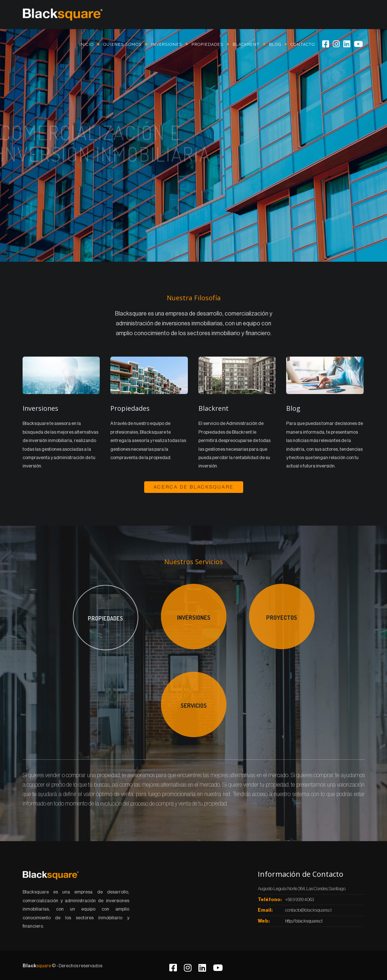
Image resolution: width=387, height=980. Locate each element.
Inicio (86, 45)
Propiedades (207, 45)
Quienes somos (122, 45)
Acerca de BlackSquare (194, 487)
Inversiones (167, 45)
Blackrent (246, 45)
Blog (275, 45)
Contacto (303, 45)
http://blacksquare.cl (304, 921)
